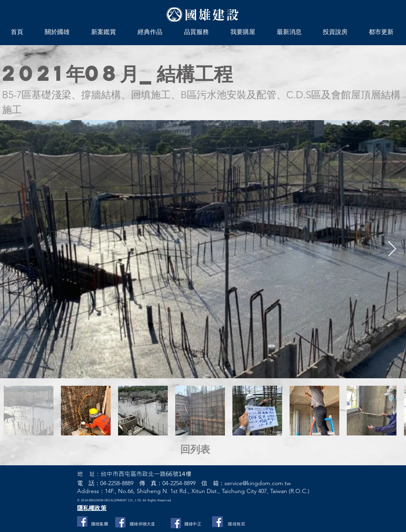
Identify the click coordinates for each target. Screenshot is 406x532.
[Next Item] (392, 249)
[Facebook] (176, 523)
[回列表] (205, 450)
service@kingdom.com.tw (258, 483)
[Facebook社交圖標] (82, 521)
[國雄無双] (217, 522)
